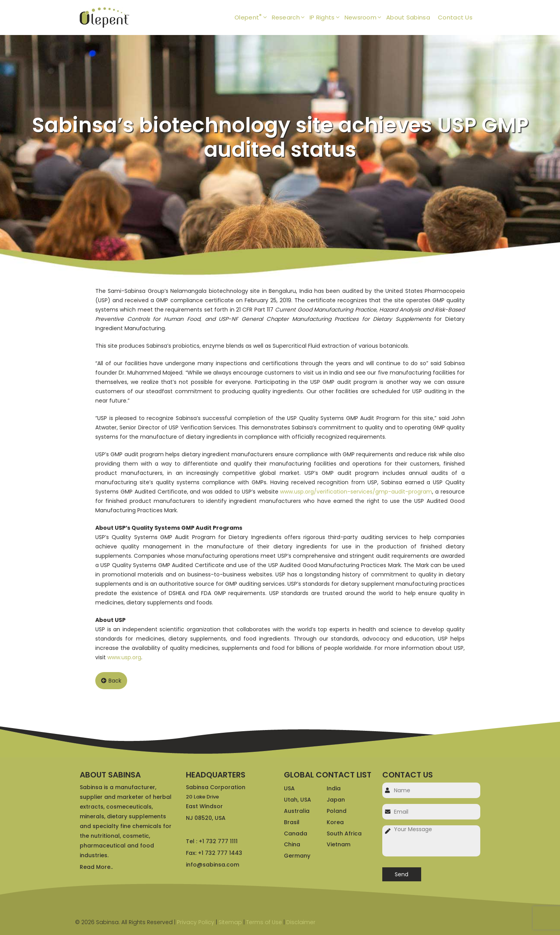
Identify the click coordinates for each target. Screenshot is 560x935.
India (334, 788)
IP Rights (327, 18)
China (292, 844)
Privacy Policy (196, 922)
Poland (337, 811)
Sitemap (230, 922)
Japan (336, 800)
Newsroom (365, 18)
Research (291, 18)
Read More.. (96, 867)
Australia (297, 811)
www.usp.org (124, 657)
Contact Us (455, 17)
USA (289, 788)
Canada (296, 833)
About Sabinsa (408, 17)
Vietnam (339, 844)
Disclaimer (301, 922)
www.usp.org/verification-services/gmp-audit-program (356, 492)
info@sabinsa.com (213, 865)
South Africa (344, 833)
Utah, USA (297, 800)
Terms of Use (264, 922)
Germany (297, 856)
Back (111, 681)
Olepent (253, 18)
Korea (335, 822)
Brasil (292, 822)
